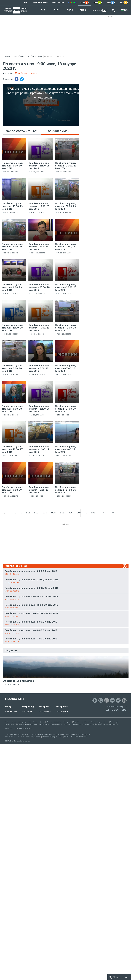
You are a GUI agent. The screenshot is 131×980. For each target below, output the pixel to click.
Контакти (90, 722)
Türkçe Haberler (24, 728)
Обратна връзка (50, 737)
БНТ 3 (70, 10)
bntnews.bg (11, 711)
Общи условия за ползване (16, 734)
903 (45, 513)
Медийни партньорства (84, 724)
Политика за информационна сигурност (23, 737)
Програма (67, 722)
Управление (78, 722)
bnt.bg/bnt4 (62, 711)
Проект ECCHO (82, 737)
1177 (102, 513)
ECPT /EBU (69, 737)
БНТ (26, 3)
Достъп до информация (28, 724)
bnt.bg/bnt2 (45, 711)
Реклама (110, 17)
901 (28, 513)
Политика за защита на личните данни (47, 734)
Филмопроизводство (22, 722)
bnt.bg (8, 707)
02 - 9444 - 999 (116, 710)
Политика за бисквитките (78, 734)
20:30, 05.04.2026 (12, 684)
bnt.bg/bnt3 (62, 707)
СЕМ (61, 737)
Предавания (19, 56)
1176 (93, 513)
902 (36, 513)
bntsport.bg (28, 707)
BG (126, 10)
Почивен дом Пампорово (107, 724)
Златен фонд (39, 722)
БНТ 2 (57, 10)
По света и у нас (35, 56)
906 (71, 513)
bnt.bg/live (27, 711)
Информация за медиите (51, 724)
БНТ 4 (83, 10)
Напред (113, 722)
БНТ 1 (44, 10)
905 (62, 513)
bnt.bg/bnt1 (45, 707)
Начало (7, 56)
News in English (11, 728)
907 (79, 513)
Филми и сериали (54, 722)
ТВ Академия (10, 724)
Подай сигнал (103, 722)
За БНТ (7, 722)
